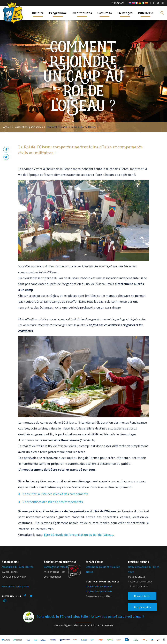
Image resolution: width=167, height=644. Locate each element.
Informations (82, 13)
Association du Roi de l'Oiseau (18, 567)
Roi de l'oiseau (13, 13)
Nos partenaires (143, 607)
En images (125, 13)
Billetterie (145, 13)
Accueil (7, 127)
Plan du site (80, 625)
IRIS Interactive (105, 625)
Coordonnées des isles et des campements (53, 502)
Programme (58, 13)
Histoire (38, 13)
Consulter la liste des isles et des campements (55, 494)
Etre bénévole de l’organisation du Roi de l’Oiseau (79, 535)
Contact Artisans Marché (99, 586)
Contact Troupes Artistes (99, 591)
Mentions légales (63, 625)
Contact (119, 3)
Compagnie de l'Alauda (56, 567)
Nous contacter (142, 596)
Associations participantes (29, 127)
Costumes (105, 13)
